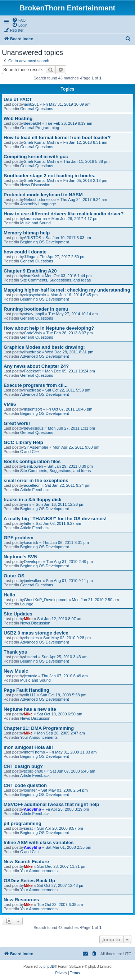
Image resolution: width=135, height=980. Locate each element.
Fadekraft (32, 371)
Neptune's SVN (21, 557)
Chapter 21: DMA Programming (39, 728)
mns (28, 504)
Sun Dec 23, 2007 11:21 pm (62, 866)
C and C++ (30, 452)
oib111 (30, 695)
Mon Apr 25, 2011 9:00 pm (76, 447)
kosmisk (31, 542)
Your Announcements (39, 737)
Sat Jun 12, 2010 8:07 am (60, 619)
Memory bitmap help (27, 233)
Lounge (27, 604)
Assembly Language (38, 204)
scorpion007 (35, 771)
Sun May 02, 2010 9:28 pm (67, 638)
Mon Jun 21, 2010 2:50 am (96, 600)
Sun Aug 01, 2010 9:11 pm (69, 581)
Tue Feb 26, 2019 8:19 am (69, 123)
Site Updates (18, 614)
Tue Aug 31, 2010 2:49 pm (70, 562)
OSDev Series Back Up (29, 881)
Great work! (17, 423)
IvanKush (32, 276)
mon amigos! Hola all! (28, 747)
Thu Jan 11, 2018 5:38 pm (86, 161)
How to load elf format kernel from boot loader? (57, 138)
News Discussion (35, 185)
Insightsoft (33, 409)
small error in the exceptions (36, 480)
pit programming (22, 823)
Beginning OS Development (45, 242)
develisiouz (33, 428)
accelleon (32, 485)
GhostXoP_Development (46, 600)
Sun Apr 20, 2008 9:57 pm (60, 828)
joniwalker (33, 581)
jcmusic (30, 676)
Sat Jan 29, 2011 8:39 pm (70, 466)
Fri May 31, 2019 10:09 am (67, 104)
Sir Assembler (36, 447)
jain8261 (31, 104)
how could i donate (25, 252)
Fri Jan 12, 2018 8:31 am (85, 142)
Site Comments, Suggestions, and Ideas (55, 280)
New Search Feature (26, 862)
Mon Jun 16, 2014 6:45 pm (74, 295)
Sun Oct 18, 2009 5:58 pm (63, 695)
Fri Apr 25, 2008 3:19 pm (67, 809)
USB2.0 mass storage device (36, 633)
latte (28, 523)
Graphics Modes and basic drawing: (44, 347)
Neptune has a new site (30, 709)
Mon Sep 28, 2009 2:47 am (61, 733)
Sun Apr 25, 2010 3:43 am (64, 657)
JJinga (30, 257)
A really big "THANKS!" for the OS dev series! (55, 519)
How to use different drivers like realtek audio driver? (64, 214)
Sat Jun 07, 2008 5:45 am (72, 771)
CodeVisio (33, 333)
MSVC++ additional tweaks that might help (51, 804)
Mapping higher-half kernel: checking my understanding (67, 290)
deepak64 (32, 123)
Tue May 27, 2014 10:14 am (73, 314)
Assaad (30, 657)
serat (28, 828)
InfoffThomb (34, 752)
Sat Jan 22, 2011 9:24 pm (68, 485)
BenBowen (33, 466)
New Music (16, 671)
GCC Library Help (23, 442)
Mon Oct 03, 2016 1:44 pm (68, 276)
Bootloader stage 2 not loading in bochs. (49, 176)
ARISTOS (32, 238)
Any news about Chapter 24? (36, 366)
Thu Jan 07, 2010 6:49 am (64, 676)
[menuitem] (19, 20)
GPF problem (19, 538)
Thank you (15, 652)
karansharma (35, 219)
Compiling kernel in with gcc (36, 157)
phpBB (49, 967)
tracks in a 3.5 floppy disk (33, 500)
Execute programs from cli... (35, 385)
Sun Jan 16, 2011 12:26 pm (60, 504)
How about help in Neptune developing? (49, 328)
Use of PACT (18, 99)
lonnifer (30, 790)
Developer (33, 562)
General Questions (37, 109)
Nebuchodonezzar (40, 200)
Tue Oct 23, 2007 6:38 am (60, 905)
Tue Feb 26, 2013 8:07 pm (69, 333)
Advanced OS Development (45, 356)
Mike (28, 619)
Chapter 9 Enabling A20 (30, 271)
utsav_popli (34, 314)
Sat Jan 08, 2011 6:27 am (58, 523)
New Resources (21, 900)
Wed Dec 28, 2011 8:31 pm (69, 352)
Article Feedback (35, 490)
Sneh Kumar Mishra (41, 142)
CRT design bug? (23, 766)
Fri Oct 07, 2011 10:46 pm (69, 409)
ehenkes (31, 638)
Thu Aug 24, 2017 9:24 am (84, 200)
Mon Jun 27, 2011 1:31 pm (71, 428)
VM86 (10, 404)
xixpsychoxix (35, 295)
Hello (9, 595)
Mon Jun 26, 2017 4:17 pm (75, 219)
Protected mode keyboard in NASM (43, 195)
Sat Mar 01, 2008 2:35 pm (68, 847)
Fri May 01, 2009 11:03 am (73, 752)
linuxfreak (32, 352)
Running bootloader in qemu (36, 309)
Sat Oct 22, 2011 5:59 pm (68, 390)
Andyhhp (32, 809)
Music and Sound (35, 223)
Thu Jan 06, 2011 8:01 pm (66, 542)
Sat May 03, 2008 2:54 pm (65, 790)
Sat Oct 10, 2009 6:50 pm (60, 714)
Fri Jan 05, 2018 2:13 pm (85, 180)
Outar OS (14, 576)
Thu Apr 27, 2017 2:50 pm (62, 257)
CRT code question (25, 785)
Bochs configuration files (32, 461)
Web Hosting (18, 118)
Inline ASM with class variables (39, 842)
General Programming (40, 128)
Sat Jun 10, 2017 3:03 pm (68, 238)
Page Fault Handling (26, 690)
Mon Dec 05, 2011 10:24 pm (70, 371)
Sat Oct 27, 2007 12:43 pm (61, 885)
